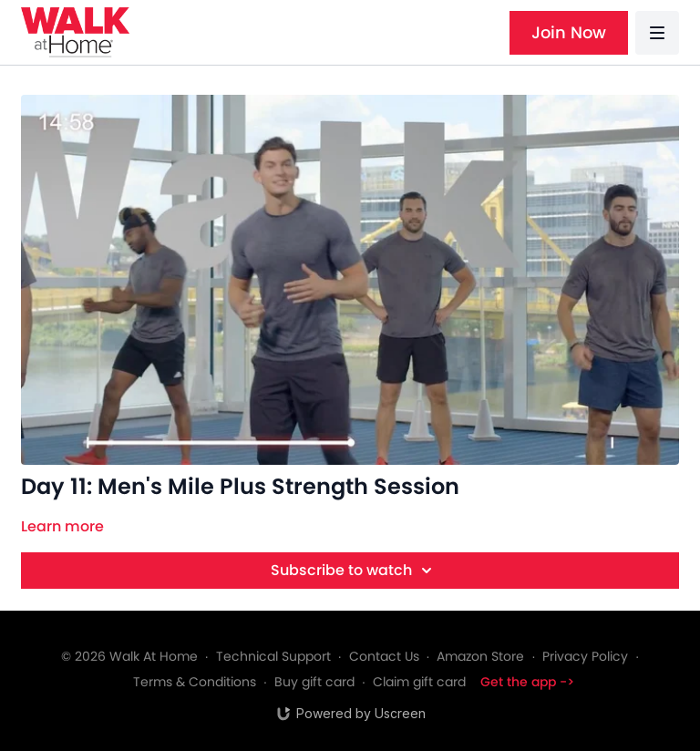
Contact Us (384, 656)
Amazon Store (480, 656)
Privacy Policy (585, 656)
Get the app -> (527, 682)
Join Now (569, 32)
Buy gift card (314, 682)
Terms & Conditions (195, 682)
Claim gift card (419, 682)
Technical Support (273, 656)
